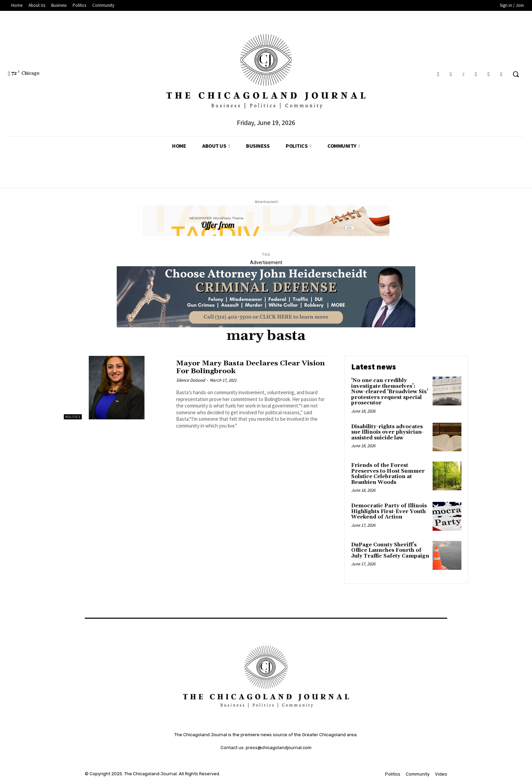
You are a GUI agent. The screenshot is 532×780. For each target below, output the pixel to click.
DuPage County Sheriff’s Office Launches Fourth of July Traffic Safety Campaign (390, 550)
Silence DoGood (191, 380)
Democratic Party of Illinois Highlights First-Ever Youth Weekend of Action (389, 511)
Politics (73, 417)
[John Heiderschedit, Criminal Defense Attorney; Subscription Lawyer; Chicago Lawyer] (266, 326)
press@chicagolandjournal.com (279, 748)
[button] (516, 74)
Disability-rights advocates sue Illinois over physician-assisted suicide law (387, 432)
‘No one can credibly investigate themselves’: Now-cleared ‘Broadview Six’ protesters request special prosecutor (390, 392)
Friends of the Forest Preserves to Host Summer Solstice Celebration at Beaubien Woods (388, 474)
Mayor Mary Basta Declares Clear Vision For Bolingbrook (251, 367)
